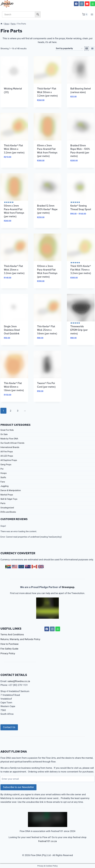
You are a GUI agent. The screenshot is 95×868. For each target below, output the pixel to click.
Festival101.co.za (47, 841)
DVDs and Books (8, 512)
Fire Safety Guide (9, 649)
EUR (21, 567)
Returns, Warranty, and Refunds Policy (20, 639)
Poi (2, 469)
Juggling (4, 486)
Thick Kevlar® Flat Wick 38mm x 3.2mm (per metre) (14, 149)
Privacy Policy (8, 653)
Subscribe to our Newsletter (18, 787)
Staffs (3, 477)
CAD (34, 567)
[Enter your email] (47, 779)
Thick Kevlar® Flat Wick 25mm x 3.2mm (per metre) (14, 270)
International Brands (10, 447)
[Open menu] (92, 14)
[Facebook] (76, 4)
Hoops (3, 473)
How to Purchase (9, 644)
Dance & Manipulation (11, 490)
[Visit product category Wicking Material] (14, 77)
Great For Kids (7, 430)
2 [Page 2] (11, 411)
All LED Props (7, 456)
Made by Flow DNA (9, 439)
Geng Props (6, 465)
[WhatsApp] (93, 4)
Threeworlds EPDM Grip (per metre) (79, 330)
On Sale (4, 434)
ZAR (8, 567)
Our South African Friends (12, 443)
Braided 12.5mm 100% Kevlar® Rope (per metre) (47, 209)
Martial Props (7, 495)
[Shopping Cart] (85, 14)
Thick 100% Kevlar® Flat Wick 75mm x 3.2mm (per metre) (81, 270)
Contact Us (9, 727)
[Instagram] (82, 4)
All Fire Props (7, 452)
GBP (41, 567)
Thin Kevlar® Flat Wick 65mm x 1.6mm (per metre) (14, 387)
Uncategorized (7, 508)
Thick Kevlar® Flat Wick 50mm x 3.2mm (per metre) (47, 92)
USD (15, 567)
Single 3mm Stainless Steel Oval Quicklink (12, 330)
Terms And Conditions (12, 634)
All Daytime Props (9, 460)
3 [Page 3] (18, 411)
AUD (28, 567)
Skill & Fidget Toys (9, 499)
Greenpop (68, 587)
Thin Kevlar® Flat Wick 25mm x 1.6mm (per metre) (47, 330)
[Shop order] (69, 49)
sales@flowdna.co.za (19, 681)
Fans (3, 482)
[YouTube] (87, 4)
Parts (3, 503)
